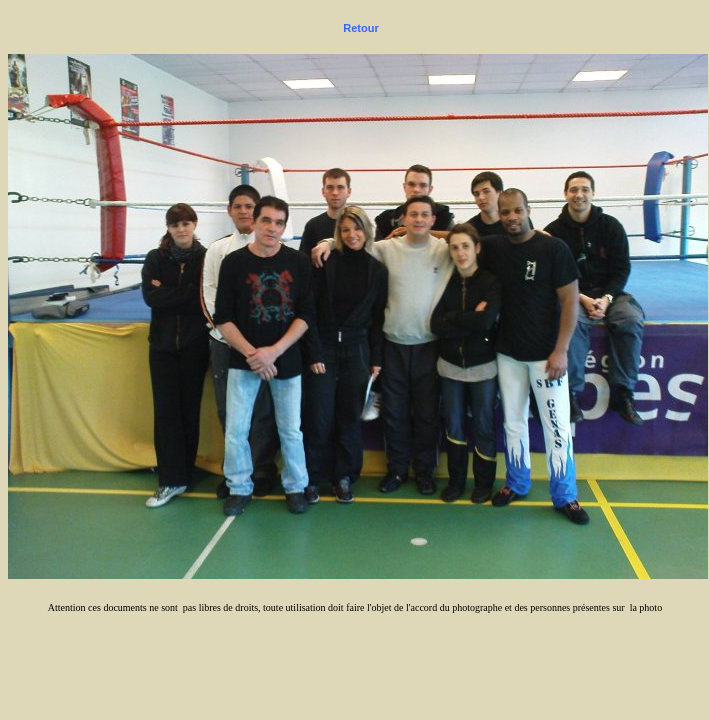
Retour (360, 28)
